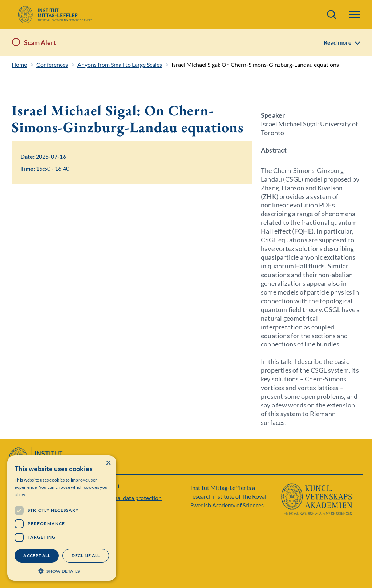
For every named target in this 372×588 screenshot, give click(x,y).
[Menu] (355, 15)
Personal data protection (131, 498)
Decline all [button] (86, 555)
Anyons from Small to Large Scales (120, 65)
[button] (62, 570)
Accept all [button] (37, 555)
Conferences (52, 65)
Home (19, 65)
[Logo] (55, 15)
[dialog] (62, 518)
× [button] (108, 463)
